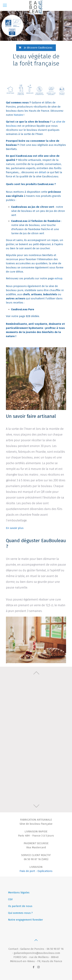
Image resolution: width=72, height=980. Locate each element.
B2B (28, 316)
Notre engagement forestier (25, 920)
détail (42, 172)
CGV (10, 899)
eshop (58, 278)
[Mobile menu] (5, 5)
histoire (18, 115)
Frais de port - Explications (36, 871)
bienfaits (11, 149)
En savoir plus (15, 528)
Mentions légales (19, 893)
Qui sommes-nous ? (20, 913)
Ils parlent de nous (20, 906)
